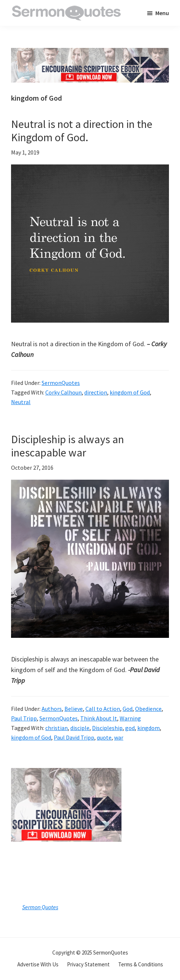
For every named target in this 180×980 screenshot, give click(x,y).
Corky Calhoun (63, 392)
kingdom (149, 728)
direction (96, 392)
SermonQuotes (61, 383)
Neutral (21, 402)
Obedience (148, 709)
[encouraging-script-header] (90, 53)
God (128, 709)
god (130, 728)
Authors (52, 709)
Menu (162, 13)
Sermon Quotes (40, 907)
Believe (74, 709)
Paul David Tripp (74, 737)
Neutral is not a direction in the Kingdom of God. (82, 131)
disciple (80, 728)
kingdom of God (130, 392)
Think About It (99, 718)
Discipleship (107, 728)
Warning (130, 718)
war (119, 737)
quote (104, 737)
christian (57, 728)
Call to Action (103, 709)
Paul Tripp (24, 718)
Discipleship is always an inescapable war (68, 446)
